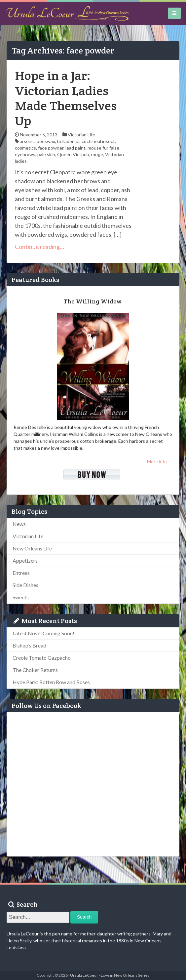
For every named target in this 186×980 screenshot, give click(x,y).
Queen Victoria (73, 154)
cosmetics (25, 148)
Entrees (21, 573)
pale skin (46, 154)
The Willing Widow (92, 301)
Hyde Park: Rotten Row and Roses (51, 682)
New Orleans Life (32, 548)
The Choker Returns (35, 670)
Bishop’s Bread (29, 645)
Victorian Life (81, 135)
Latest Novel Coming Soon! (43, 633)
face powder (51, 148)
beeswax (46, 141)
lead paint (75, 148)
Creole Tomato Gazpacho (42, 658)
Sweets (21, 597)
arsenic (27, 141)
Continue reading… (39, 247)
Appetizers (25, 560)
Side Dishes (25, 585)
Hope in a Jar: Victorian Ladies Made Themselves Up (66, 98)
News (19, 524)
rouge (97, 154)
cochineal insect (98, 141)
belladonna (68, 141)
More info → (160, 461)
